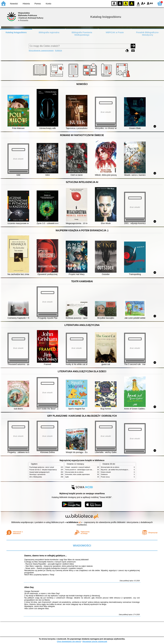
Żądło (67, 477)
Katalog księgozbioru (16, 32)
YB (126, 3)
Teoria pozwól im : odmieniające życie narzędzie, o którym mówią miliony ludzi (90, 470)
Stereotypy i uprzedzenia (37, 474)
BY (132, 3)
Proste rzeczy (105, 477)
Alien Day (29, 587)
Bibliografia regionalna (49, 32)
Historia (26, 4)
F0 (138, 3)
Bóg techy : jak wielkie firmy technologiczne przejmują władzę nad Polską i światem (128, 470)
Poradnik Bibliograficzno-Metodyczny (147, 34)
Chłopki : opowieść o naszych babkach (78, 467)
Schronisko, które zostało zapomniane (77, 474)
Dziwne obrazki (106, 472)
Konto (48, 4)
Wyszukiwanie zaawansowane (41, 50)
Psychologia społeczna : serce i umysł (42, 467)
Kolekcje (58, 50)
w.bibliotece (74, 522)
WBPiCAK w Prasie (115, 32)
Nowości (14, 4)
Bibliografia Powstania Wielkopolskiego (82, 34)
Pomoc (38, 4)
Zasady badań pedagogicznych (40, 472)
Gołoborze (104, 474)
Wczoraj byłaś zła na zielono (74, 472)
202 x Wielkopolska (36, 477)
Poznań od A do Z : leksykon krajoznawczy (43, 470)
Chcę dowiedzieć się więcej (69, 641)
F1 (143, 3)
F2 (150, 3)
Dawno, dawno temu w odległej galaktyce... (46, 556)
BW (120, 3)
